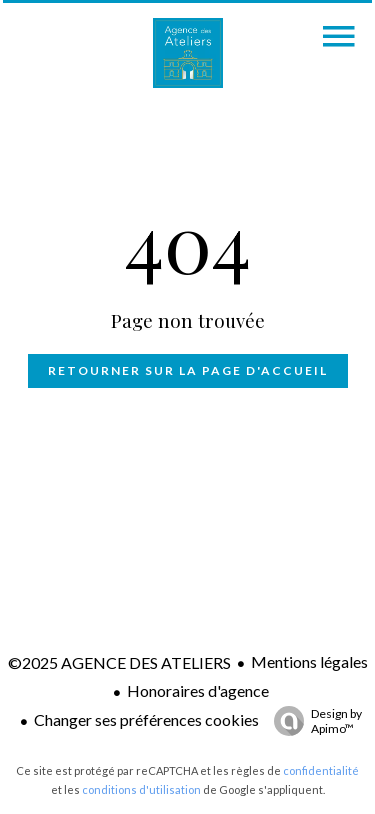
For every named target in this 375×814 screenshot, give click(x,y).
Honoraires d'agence (198, 690)
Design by (313, 721)
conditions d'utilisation (141, 789)
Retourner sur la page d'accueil (188, 370)
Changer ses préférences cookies (146, 719)
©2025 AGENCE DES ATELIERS (119, 662)
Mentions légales (309, 661)
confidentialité (321, 770)
